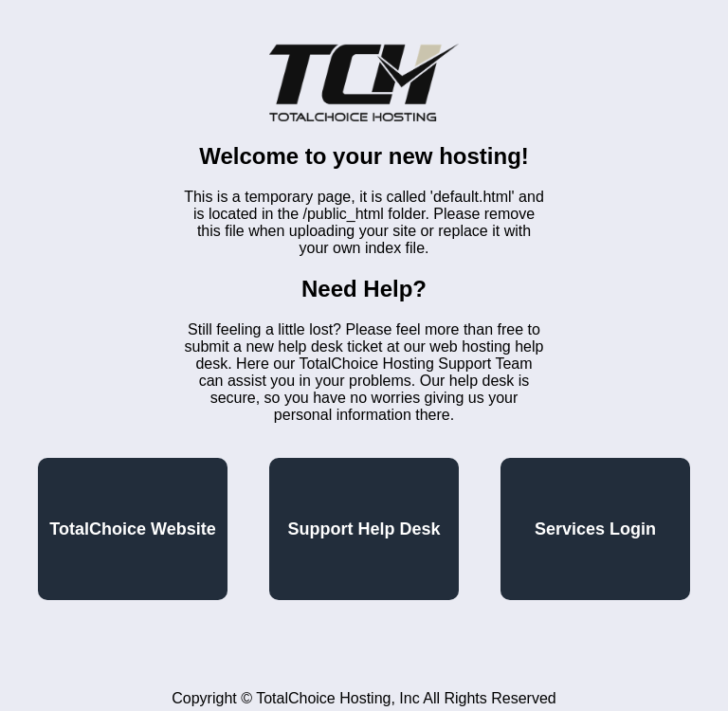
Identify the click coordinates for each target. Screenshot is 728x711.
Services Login (595, 529)
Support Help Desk (364, 529)
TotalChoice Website (132, 529)
